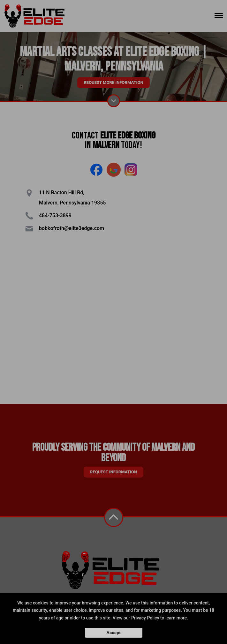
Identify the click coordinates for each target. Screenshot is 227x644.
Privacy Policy (145, 618)
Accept (113, 633)
